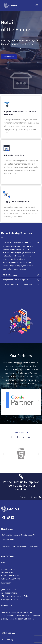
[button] (21, 242)
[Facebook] (4, 517)
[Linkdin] (13, 517)
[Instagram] (8, 518)
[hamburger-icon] (37, 6)
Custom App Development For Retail (18, 242)
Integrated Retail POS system (16, 280)
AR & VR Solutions (11, 275)
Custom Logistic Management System (19, 284)
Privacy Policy (7, 640)
